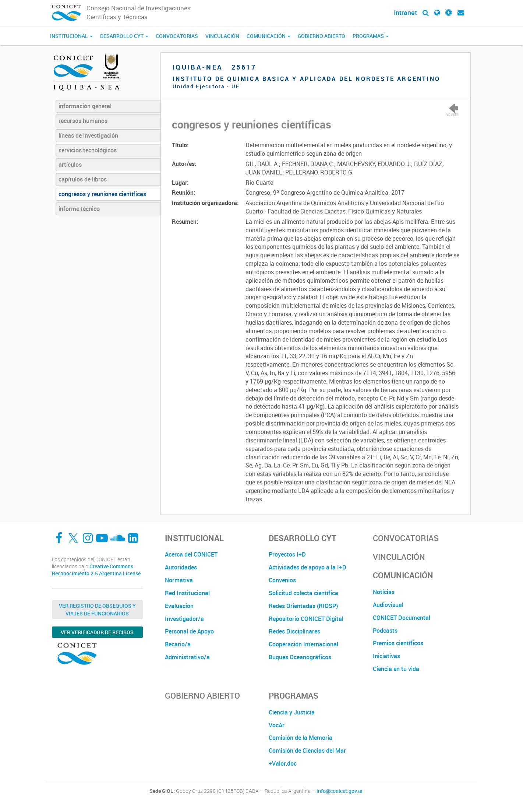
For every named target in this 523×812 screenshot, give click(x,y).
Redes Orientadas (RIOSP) (303, 606)
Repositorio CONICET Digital (306, 619)
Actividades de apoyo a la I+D (308, 567)
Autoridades (181, 567)
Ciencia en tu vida (396, 669)
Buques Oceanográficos (300, 657)
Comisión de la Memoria (301, 738)
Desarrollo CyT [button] (124, 36)
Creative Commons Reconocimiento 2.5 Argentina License (96, 570)
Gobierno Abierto (321, 36)
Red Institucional (187, 593)
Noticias (384, 592)
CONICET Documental (402, 618)
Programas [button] (371, 36)
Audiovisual (388, 605)
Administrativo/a (187, 657)
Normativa (179, 580)
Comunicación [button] (268, 36)
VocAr (277, 725)
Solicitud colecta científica (303, 593)
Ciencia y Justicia (292, 712)
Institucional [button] (71, 36)
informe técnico (79, 209)
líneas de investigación (88, 135)
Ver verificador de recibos (97, 632)
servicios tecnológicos (88, 150)
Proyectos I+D (287, 554)
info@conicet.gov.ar (340, 791)
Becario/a (178, 644)
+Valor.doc (283, 763)
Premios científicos (398, 643)
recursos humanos (83, 121)
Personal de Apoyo (189, 631)
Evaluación (179, 606)
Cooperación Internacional (303, 644)
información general (85, 106)
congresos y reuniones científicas (102, 194)
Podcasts (385, 631)
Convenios (282, 580)
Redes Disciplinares (294, 631)
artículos (70, 165)
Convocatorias (177, 36)
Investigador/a (184, 619)
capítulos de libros (83, 179)
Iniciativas (386, 656)
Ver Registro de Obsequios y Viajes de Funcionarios (97, 610)
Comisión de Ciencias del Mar (307, 751)
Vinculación (222, 36)
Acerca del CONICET (191, 554)
